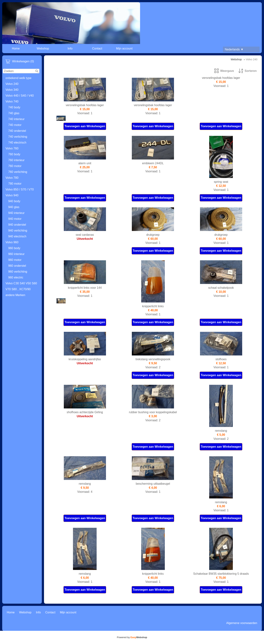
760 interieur (16, 160)
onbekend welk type (18, 78)
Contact (97, 48)
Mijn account (124, 48)
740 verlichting (18, 137)
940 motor (15, 219)
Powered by (132, 637)
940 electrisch (17, 236)
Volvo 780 (12, 178)
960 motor (15, 260)
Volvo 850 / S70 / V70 (20, 189)
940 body (14, 201)
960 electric (16, 277)
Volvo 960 (12, 242)
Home (16, 48)
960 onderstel (17, 266)
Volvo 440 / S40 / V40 (20, 96)
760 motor (15, 166)
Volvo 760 (12, 148)
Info (70, 48)
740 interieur (16, 119)
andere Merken (15, 295)
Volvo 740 (12, 101)
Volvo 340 (12, 90)
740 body (14, 107)
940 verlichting (18, 231)
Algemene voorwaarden (242, 623)
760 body (14, 154)
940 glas (14, 207)
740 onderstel (17, 131)
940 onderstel (17, 225)
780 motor (15, 184)
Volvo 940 (12, 195)
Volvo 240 (12, 84)
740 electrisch (17, 143)
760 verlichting (18, 172)
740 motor (15, 125)
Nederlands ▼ (234, 49)
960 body (14, 248)
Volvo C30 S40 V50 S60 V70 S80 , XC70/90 (21, 286)
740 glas (14, 113)
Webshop (43, 48)
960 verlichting (18, 272)
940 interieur (16, 213)
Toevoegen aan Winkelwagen (85, 126)
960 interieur (16, 254)
